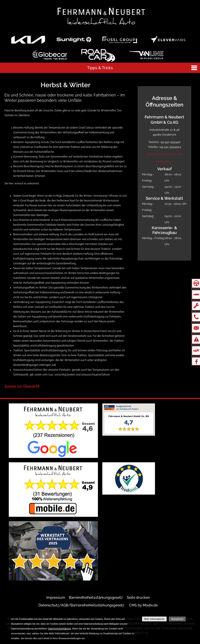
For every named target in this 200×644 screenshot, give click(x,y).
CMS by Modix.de (143, 605)
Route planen (164, 161)
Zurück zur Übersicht (22, 386)
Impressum (56, 598)
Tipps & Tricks (100, 68)
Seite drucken (138, 598)
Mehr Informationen (154, 619)
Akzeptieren (177, 619)
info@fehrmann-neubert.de (164, 154)
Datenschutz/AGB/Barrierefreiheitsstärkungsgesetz (81, 605)
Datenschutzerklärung (59, 629)
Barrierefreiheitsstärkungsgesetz (96, 598)
